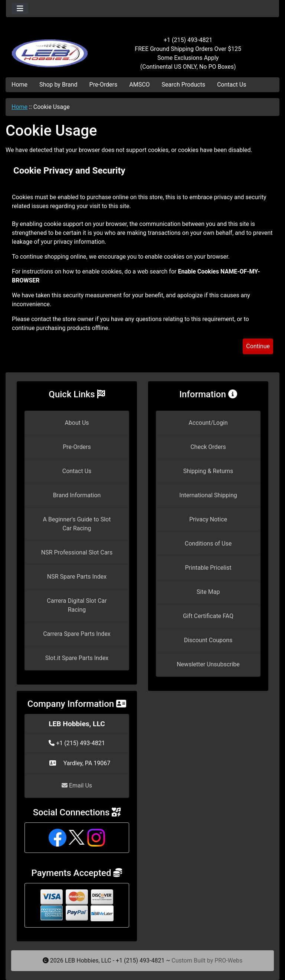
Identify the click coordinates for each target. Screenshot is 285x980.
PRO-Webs (228, 960)
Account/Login (208, 423)
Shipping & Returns (208, 471)
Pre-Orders (104, 85)
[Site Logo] (51, 49)
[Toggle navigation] (20, 9)
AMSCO (139, 85)
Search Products (184, 85)
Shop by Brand (58, 85)
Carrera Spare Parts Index (77, 634)
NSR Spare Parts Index (77, 577)
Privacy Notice (208, 519)
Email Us (77, 785)
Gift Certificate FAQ (208, 616)
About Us (77, 423)
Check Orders (208, 447)
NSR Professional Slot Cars (77, 552)
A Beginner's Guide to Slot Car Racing (77, 524)
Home (19, 85)
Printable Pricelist (208, 568)
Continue (258, 346)
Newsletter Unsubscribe (208, 664)
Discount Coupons (208, 640)
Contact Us (232, 85)
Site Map (208, 592)
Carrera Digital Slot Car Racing (77, 605)
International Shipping (208, 495)
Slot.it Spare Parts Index (77, 658)
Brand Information (77, 495)
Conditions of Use (208, 544)
